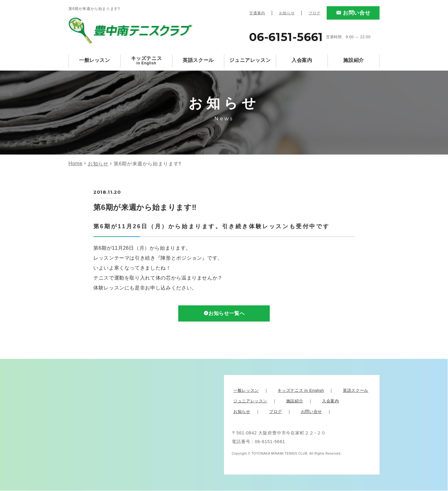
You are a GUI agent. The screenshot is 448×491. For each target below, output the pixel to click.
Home (75, 163)
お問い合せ (357, 13)
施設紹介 (354, 60)
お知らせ (287, 13)
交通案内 (257, 13)
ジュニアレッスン (250, 60)
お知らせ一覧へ (227, 314)
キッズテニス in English (301, 391)
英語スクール (198, 60)
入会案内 (302, 60)
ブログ (315, 13)
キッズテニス (147, 60)
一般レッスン (95, 60)
